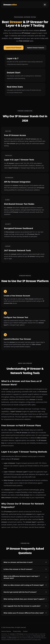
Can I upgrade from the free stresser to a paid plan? (25, 606)
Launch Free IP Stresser (14, 48)
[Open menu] (45, 5)
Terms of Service (6, 631)
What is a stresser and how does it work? (25, 562)
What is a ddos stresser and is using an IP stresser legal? (25, 585)
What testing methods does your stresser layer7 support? (25, 599)
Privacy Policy (17, 631)
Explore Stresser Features (36, 48)
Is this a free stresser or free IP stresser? (25, 569)
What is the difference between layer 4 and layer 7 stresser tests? (25, 577)
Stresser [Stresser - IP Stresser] (10, 5)
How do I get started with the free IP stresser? (25, 592)
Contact (25, 631)
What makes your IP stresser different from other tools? (25, 613)
